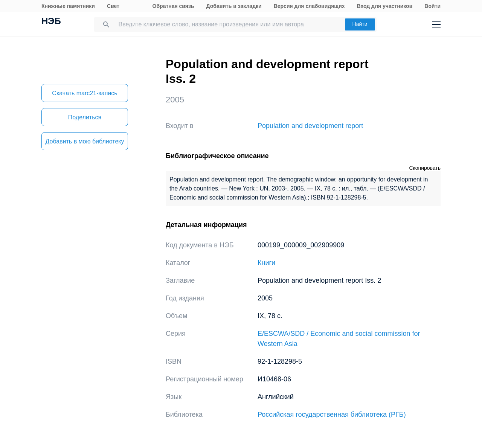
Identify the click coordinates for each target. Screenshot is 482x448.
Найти (360, 24)
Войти (432, 6)
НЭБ (51, 22)
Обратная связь (173, 6)
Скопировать (425, 168)
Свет (113, 6)
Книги (266, 263)
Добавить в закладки (234, 6)
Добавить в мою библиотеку (85, 141)
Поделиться (85, 117)
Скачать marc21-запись (85, 93)
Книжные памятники (68, 6)
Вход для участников (385, 6)
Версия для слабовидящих (309, 6)
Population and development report (310, 126)
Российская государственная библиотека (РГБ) (332, 414)
